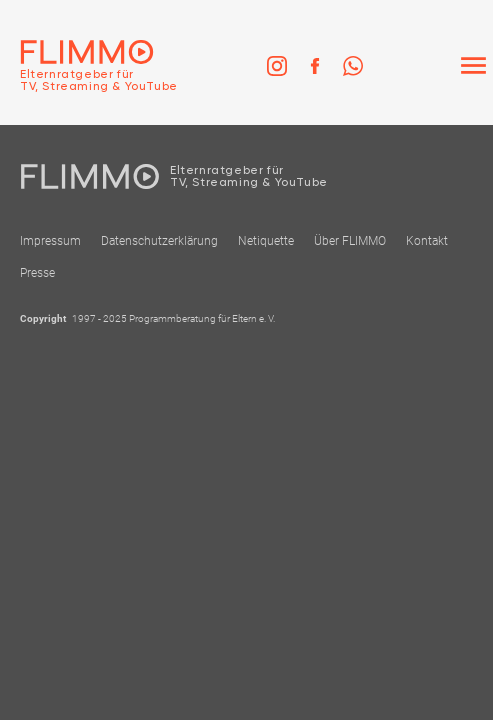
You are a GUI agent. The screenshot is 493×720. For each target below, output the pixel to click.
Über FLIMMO (350, 241)
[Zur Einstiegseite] (89, 66)
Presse (37, 273)
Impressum (50, 241)
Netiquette (266, 241)
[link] (277, 66)
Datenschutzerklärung (159, 241)
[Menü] (473, 66)
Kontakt (427, 241)
